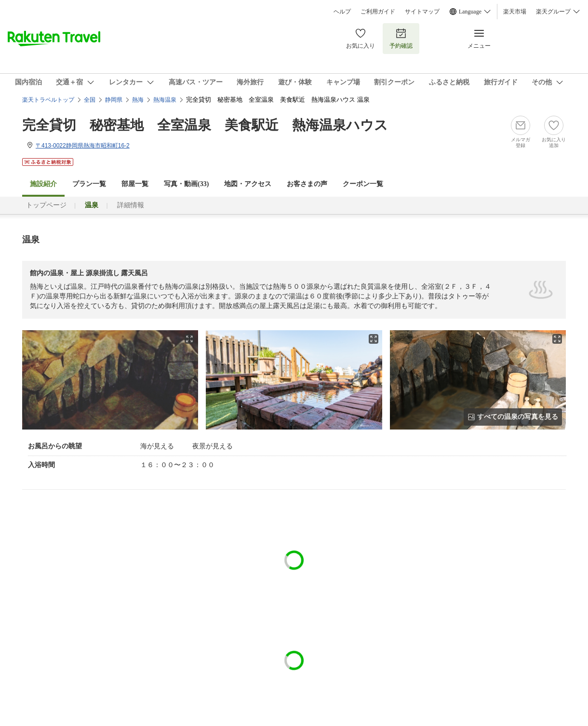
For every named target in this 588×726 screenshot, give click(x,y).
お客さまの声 (307, 184)
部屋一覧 (135, 184)
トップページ (46, 205)
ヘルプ (342, 12)
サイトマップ (422, 12)
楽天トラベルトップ (48, 100)
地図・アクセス (248, 184)
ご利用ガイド (378, 12)
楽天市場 (515, 12)
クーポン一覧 (363, 184)
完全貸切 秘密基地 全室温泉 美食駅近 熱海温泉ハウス (205, 125)
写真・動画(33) (186, 184)
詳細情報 (131, 205)
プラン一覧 (89, 184)
